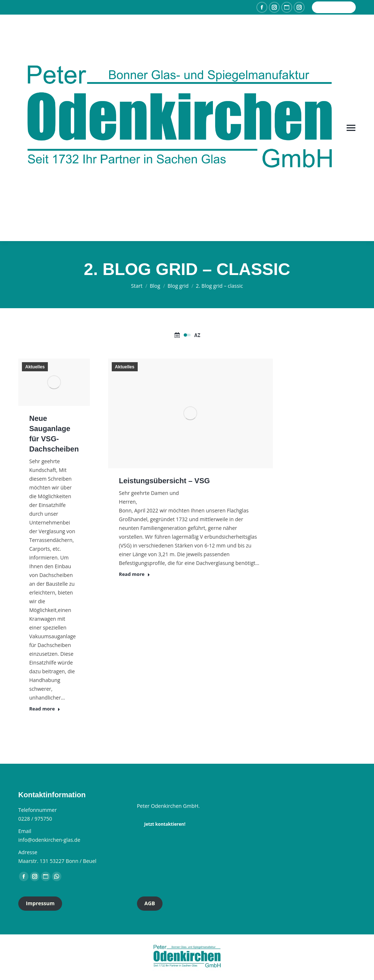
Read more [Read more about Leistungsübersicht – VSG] (135, 574)
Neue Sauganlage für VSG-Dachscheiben (54, 434)
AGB (150, 903)
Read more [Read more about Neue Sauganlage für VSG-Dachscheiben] (45, 709)
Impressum (40, 903)
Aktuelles (35, 367)
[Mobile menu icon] (351, 128)
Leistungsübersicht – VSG (165, 481)
